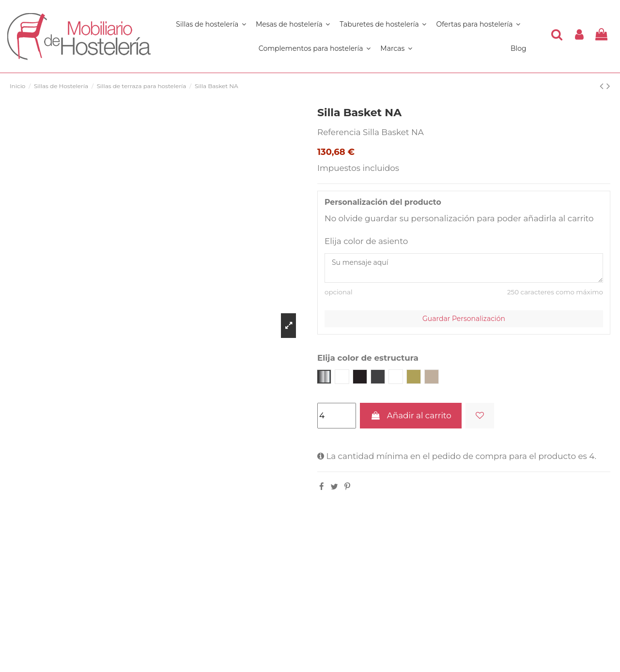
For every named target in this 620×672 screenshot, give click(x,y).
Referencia (339, 132)
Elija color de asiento (366, 241)
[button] (315, 48)
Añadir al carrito (411, 415)
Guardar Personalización (464, 319)
